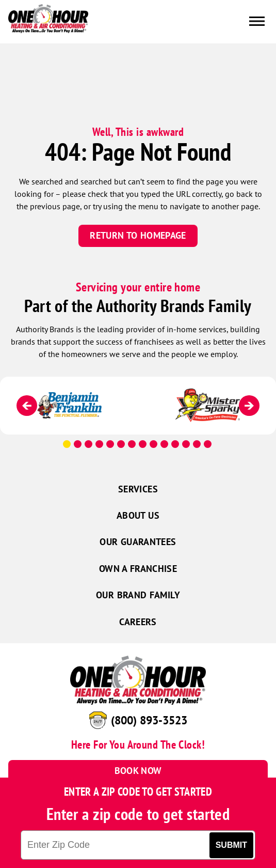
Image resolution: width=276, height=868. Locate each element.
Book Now (138, 771)
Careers (138, 622)
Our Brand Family (138, 595)
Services (138, 489)
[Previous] (27, 406)
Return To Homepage (138, 235)
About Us (138, 515)
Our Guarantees (138, 542)
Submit (231, 845)
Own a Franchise (138, 569)
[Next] (249, 406)
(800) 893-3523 (149, 720)
